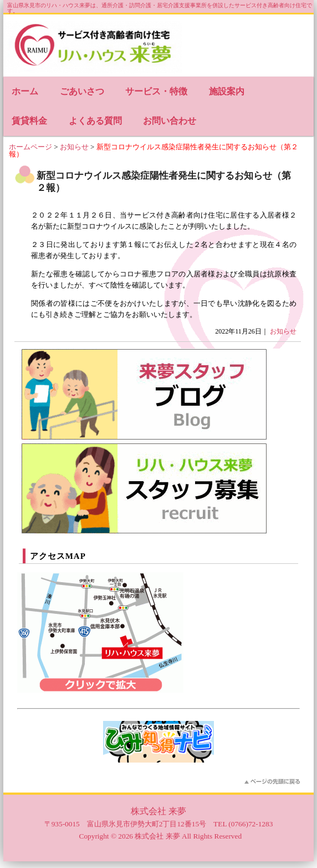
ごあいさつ (82, 91)
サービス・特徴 (156, 91)
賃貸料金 (29, 121)
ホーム (25, 91)
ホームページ (30, 147)
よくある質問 (95, 121)
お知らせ (74, 147)
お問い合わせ (170, 121)
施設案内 (227, 91)
